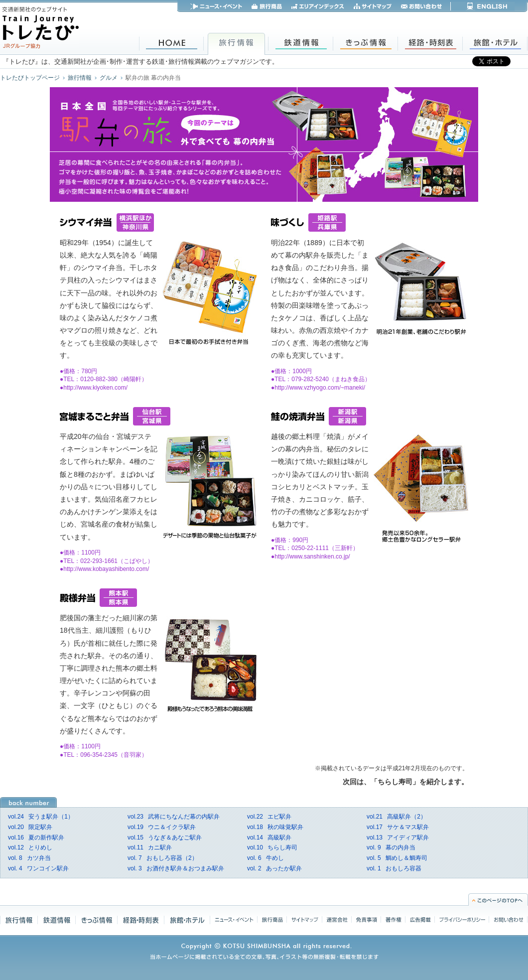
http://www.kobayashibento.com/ (106, 569)
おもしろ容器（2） (163, 858)
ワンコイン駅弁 (38, 868)
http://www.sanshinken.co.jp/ (312, 557)
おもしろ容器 (394, 868)
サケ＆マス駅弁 (398, 827)
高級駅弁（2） (396, 817)
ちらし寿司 (272, 847)
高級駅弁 (269, 838)
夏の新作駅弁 (36, 838)
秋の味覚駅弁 (275, 827)
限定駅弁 (30, 827)
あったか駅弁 (274, 868)
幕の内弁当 (391, 847)
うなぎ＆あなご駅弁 (165, 838)
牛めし (265, 858)
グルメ (109, 78)
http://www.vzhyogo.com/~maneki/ (320, 388)
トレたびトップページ (30, 78)
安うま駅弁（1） (41, 817)
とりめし (30, 847)
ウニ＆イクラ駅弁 (162, 827)
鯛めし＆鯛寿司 (397, 858)
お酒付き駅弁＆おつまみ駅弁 (176, 868)
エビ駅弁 (269, 817)
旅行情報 (80, 78)
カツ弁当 (29, 858)
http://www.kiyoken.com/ (95, 388)
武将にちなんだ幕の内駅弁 (174, 817)
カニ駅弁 (150, 847)
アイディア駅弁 (398, 838)
